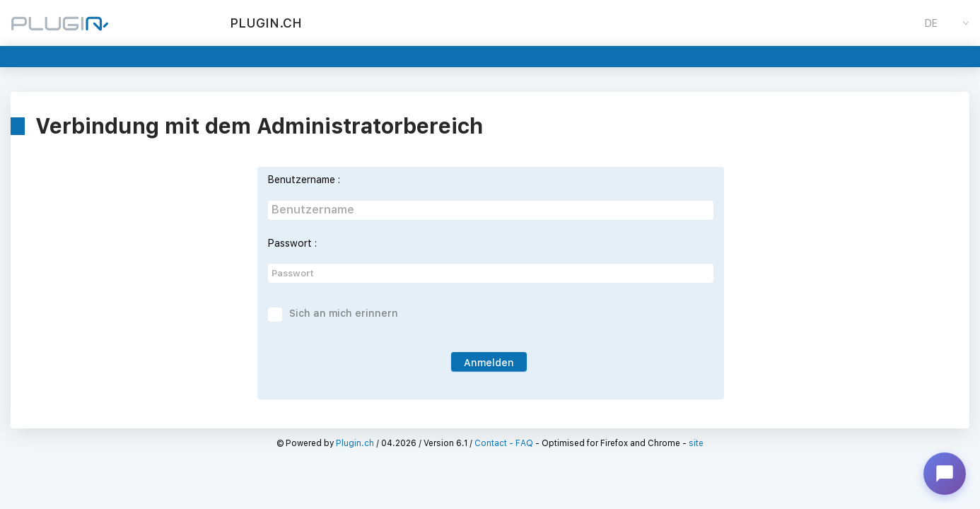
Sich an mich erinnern (344, 313)
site (696, 443)
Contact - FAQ (504, 443)
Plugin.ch (355, 443)
